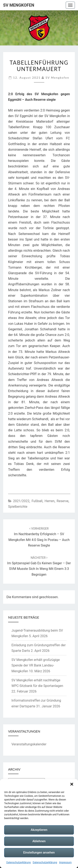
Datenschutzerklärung (19, 862)
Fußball (37, 501)
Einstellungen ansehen (39, 853)
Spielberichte (18, 507)
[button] (72, 784)
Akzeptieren (39, 830)
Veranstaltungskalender (29, 744)
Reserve (63, 501)
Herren (50, 501)
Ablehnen (39, 841)
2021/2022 (21, 501)
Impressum (65, 862)
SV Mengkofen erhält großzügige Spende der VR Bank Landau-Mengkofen (36, 665)
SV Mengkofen (19, 5)
